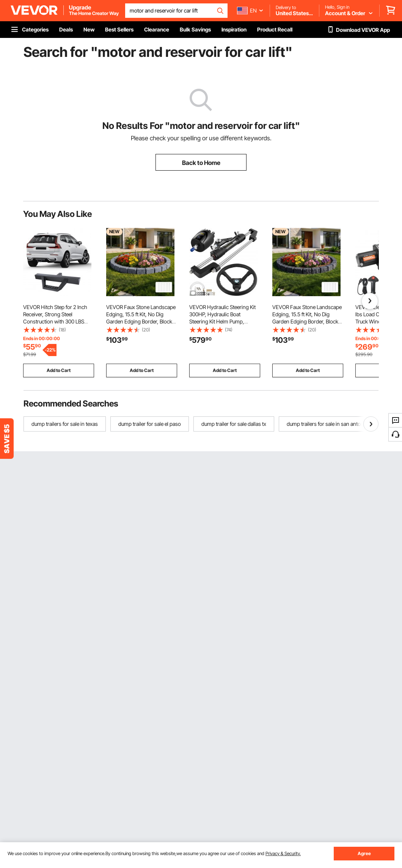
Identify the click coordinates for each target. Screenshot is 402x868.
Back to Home (201, 163)
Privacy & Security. (283, 853)
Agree (364, 853)
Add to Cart (59, 370)
